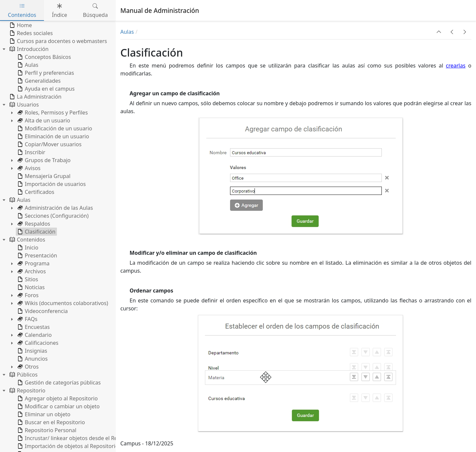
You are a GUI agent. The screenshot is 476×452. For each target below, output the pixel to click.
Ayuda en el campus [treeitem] (45, 89)
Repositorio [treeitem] (27, 390)
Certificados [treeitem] (35, 192)
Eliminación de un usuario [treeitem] (53, 136)
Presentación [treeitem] (37, 255)
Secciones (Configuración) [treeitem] (52, 216)
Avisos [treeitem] (28, 168)
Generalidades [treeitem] (38, 81)
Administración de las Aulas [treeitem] (55, 208)
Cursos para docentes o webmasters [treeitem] (58, 41)
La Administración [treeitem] (35, 97)
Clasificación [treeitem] (36, 232)
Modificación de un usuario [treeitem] (54, 128)
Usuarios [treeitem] (23, 105)
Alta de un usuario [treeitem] (43, 120)
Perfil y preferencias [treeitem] (45, 73)
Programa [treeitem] (33, 263)
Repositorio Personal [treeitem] (46, 430)
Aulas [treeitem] (27, 65)
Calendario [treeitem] (34, 335)
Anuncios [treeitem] (32, 359)
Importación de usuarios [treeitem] (51, 184)
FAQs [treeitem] (27, 319)
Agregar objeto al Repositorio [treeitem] (57, 398)
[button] (439, 32)
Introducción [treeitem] (28, 49)
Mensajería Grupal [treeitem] (43, 176)
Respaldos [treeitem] (33, 224)
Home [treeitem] (20, 25)
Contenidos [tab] (22, 10)
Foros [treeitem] (27, 295)
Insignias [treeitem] (32, 351)
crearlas (456, 66)
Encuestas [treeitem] (33, 327)
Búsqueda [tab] (96, 10)
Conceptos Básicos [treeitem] (44, 57)
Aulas (127, 32)
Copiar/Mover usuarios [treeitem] (49, 144)
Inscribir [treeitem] (31, 152)
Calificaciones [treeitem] (37, 343)
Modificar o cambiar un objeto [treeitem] (58, 406)
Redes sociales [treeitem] (31, 33)
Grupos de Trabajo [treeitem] (43, 160)
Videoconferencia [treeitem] (42, 311)
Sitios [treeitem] (27, 279)
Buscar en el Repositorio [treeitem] (51, 422)
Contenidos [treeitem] (27, 240)
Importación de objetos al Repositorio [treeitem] (67, 446)
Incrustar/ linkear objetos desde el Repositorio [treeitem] (78, 438)
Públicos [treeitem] (23, 375)
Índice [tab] (59, 10)
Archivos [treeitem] (31, 271)
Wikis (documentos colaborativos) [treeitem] (62, 303)
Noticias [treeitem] (30, 287)
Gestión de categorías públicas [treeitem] (59, 383)
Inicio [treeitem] (27, 248)
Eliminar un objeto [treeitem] (43, 414)
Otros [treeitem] (27, 367)
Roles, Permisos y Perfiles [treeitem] (52, 113)
